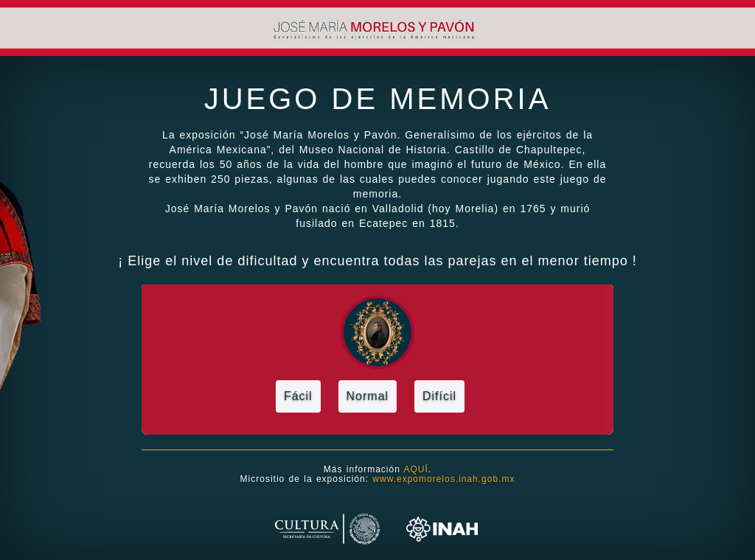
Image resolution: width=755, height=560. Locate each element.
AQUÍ (416, 469)
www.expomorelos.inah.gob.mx (442, 479)
